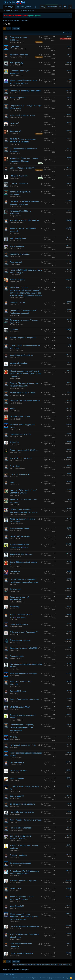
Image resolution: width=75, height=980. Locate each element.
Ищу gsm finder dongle (20, 528)
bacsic (12, 709)
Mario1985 (13, 403)
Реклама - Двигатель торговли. (23, 881)
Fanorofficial (67, 444)
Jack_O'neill (67, 642)
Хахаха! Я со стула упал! (21, 458)
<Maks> (69, 385)
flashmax (68, 452)
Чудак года (15, 47)
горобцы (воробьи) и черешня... (24, 338)
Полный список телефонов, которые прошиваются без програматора (22, 727)
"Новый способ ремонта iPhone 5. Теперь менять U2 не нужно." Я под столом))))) (25, 374)
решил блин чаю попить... (21, 554)
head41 (69, 780)
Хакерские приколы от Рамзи (23, 393)
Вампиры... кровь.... (18, 302)
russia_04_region (15, 514)
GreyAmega (67, 501)
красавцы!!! (15, 572)
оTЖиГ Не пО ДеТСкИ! (20, 707)
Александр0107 (15, 388)
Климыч (12, 591)
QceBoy (69, 212)
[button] (65, 7)
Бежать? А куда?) (17, 280)
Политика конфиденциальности (50, 978)
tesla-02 (12, 445)
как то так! (14, 123)
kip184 (12, 798)
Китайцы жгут (16, 889)
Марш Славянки (17, 778)
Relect (12, 687)
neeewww (68, 248)
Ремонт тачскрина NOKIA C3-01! (24, 450)
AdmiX (69, 357)
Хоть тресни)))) (16, 63)
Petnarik (12, 574)
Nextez (12, 93)
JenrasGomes (14, 298)
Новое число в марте (19, 624)
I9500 (12, 409)
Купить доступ (25, 7)
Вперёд (15, 29)
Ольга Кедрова (66, 476)
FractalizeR (13, 57)
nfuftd (69, 738)
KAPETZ (12, 549)
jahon (11, 747)
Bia (11, 584)
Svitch (12, 495)
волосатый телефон (19, 363)
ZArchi (69, 726)
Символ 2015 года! (18, 691)
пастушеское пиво (18, 238)
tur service (68, 492)
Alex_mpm (13, 437)
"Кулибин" (14, 329)
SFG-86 (69, 581)
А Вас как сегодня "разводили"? (24, 632)
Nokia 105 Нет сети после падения (25, 401)
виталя (12, 256)
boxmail (12, 650)
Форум (10, 7)
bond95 (12, 76)
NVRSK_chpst (14, 350)
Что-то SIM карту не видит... (22, 812)
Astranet (12, 154)
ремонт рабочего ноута (20, 536)
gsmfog (12, 264)
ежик (12, 482)
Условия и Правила (32, 978)
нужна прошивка (17, 246)
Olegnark (68, 813)
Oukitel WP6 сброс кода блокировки (25, 91)
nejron (12, 144)
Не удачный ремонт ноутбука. (23, 745)
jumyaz (12, 773)
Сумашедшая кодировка (21, 863)
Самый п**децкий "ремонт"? (22, 168)
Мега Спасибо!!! (17, 906)
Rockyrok (13, 315)
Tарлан (12, 791)
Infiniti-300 (13, 531)
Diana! (12, 125)
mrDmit (69, 683)
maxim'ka (68, 150)
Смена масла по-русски (20, 434)
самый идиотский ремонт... (22, 355)
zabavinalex (13, 626)
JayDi (69, 916)
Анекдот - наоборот (18, 855)
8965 (69, 230)
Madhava (13, 602)
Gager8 (12, 430)
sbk (11, 891)
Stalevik (12, 539)
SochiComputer (14, 395)
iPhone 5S (14, 442)
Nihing (69, 955)
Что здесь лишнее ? (19, 176)
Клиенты (14, 737)
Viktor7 (69, 426)
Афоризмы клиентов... (20, 55)
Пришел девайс (17, 656)
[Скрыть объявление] (70, 16)
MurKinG (12, 379)
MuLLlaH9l (68, 436)
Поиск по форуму (28, 10)
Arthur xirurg (67, 373)
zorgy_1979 (13, 49)
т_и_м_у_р (68, 666)
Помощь (65, 978)
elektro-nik (68, 599)
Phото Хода (15, 466)
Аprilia (12, 693)
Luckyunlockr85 (14, 223)
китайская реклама (18, 770)
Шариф (12, 65)
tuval (11, 701)
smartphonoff (14, 365)
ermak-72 (13, 100)
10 (24, 57)
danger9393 (13, 830)
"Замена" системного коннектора (24, 699)
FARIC (12, 178)
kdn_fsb (12, 556)
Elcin (70, 530)
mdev (69, 56)
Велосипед (15, 607)
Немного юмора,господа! (21, 828)
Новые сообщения (12, 10)
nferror (12, 732)
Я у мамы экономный (19, 184)
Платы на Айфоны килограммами (25, 926)
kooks (12, 476)
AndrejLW (13, 85)
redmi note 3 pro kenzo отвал (22, 115)
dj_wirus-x (13, 720)
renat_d (69, 82)
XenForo (7, 975)
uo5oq (69, 193)
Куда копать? (16, 131)
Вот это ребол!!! (17, 796)
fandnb (12, 822)
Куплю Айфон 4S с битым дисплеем (26, 820)
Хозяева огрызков (18, 98)
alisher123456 (14, 524)
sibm (11, 186)
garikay (69, 555)
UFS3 (12, 876)
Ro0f (70, 693)
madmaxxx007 (67, 394)
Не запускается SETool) (20, 417)
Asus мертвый (16, 262)
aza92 (12, 781)
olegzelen (13, 206)
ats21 (69, 289)
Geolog (12, 814)
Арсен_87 (13, 411)
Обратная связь (18, 978)
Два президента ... (18, 762)
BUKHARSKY (67, 304)
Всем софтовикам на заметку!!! (23, 674)
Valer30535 (13, 117)
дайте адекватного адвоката (22, 804)
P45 (70, 675)
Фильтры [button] (66, 33)
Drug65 (12, 939)
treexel (69, 365)
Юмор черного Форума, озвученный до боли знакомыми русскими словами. (24, 917)
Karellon (12, 806)
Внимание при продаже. (20, 640)
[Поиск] (70, 7)
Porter (69, 746)
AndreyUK (68, 608)
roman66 (68, 410)
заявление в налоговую (20, 254)
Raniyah (12, 240)
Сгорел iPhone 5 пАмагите (21, 953)
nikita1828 (13, 111)
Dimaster (12, 634)
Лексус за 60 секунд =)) (20, 474)
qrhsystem (68, 772)
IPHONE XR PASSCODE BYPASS (24, 220)
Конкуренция (15, 589)
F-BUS (69, 48)
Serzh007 (68, 616)
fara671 (12, 275)
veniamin (12, 282)
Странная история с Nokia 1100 (24, 648)
